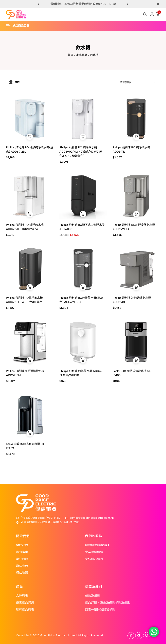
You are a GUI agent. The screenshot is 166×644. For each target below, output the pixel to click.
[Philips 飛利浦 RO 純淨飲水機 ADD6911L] (136, 118)
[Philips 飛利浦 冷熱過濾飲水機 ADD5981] (136, 269)
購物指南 (22, 552)
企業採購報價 (94, 552)
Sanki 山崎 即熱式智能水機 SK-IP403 (132, 373)
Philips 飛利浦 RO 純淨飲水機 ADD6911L (131, 150)
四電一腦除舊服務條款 (100, 609)
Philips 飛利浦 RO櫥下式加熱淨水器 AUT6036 (82, 227)
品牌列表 (22, 595)
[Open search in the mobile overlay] (145, 14)
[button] (127, 4)
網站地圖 (22, 572)
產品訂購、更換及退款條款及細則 (108, 602)
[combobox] (138, 82)
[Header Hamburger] (20, 26)
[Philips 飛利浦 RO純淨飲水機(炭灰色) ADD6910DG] (83, 269)
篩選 (14, 82)
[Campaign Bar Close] (159, 4)
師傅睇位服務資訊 (97, 545)
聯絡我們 (22, 566)
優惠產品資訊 (25, 602)
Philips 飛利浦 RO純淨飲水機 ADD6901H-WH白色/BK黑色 (24, 300)
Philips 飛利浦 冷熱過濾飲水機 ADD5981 (132, 300)
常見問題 (22, 559)
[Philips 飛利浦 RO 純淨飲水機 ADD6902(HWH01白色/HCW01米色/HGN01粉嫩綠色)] (83, 118)
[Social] (131, 636)
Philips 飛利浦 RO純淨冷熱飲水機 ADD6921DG (134, 227)
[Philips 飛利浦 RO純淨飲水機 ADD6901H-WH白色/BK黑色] (30, 269)
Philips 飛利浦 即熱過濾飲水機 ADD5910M (25, 373)
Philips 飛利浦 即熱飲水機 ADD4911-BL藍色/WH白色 (82, 373)
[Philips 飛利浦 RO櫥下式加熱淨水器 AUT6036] (83, 196)
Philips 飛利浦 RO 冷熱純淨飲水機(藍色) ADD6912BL (30, 150)
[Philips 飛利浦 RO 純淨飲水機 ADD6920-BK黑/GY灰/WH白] (30, 196)
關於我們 (22, 545)
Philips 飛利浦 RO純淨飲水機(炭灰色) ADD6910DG (81, 300)
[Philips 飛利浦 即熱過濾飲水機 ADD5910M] (30, 342)
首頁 (70, 55)
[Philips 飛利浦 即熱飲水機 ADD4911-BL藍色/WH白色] (83, 342)
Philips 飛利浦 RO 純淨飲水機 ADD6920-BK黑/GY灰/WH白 (25, 227)
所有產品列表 (25, 609)
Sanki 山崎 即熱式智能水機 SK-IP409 (26, 446)
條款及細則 (93, 595)
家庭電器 (82, 55)
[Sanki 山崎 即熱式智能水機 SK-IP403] (136, 342)
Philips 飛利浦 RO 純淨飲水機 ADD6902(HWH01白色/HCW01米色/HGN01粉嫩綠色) (81, 152)
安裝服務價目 (94, 559)
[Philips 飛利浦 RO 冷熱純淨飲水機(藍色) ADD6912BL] (30, 118)
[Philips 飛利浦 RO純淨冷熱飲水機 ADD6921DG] (136, 196)
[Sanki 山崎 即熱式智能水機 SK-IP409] (30, 415)
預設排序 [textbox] (125, 82)
